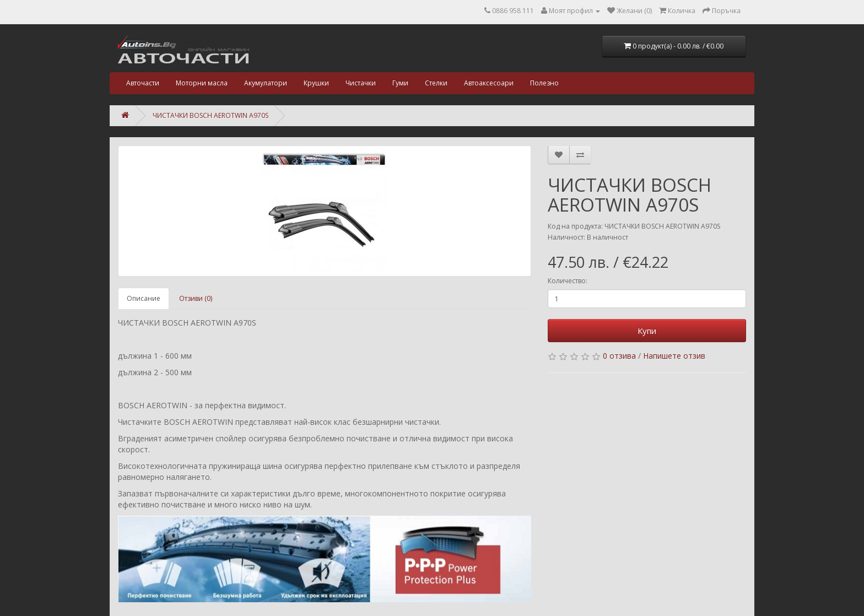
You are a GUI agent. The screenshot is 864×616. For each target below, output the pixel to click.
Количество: (568, 281)
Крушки (316, 83)
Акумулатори (266, 83)
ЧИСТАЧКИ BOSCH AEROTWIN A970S (210, 115)
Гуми (400, 83)
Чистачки (361, 83)
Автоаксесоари (489, 83)
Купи (647, 331)
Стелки (436, 83)
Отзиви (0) (196, 298)
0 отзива (619, 356)
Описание (144, 298)
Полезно (544, 83)
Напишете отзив (674, 356)
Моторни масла (202, 83)
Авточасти (143, 83)
